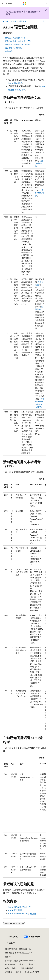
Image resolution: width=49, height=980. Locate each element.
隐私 (7, 957)
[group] (24, 287)
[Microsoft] (25, 4)
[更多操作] (44, 21)
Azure (5, 21)
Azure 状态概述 (15, 910)
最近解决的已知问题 (13, 48)
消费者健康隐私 (27, 968)
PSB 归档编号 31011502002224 (18, 953)
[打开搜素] (46, 4)
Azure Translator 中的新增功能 (22, 913)
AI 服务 (13, 21)
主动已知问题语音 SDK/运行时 (18, 44)
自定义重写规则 (39, 163)
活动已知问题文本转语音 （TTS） (19, 41)
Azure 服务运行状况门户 (19, 907)
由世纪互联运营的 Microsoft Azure (19, 961)
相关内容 (9, 51)
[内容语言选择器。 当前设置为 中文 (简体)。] (12, 937)
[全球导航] (3, 4)
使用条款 (9, 972)
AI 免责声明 (10, 964)
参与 (7, 968)
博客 (30, 964)
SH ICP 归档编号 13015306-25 (17, 949)
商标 (18, 972)
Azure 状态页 (14, 83)
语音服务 (23, 21)
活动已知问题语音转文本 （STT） (19, 38)
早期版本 (22, 964)
